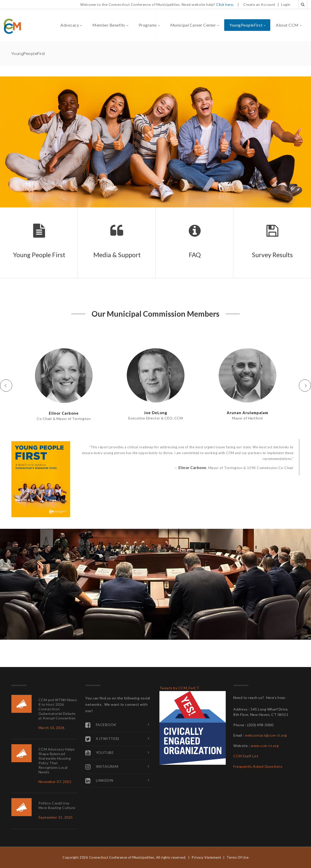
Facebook (101, 725)
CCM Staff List (246, 756)
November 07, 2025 (55, 782)
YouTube (99, 753)
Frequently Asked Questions (258, 766)
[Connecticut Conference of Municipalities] (12, 26)
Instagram (102, 767)
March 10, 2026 (51, 728)
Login (286, 4)
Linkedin (99, 781)
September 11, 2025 (56, 817)
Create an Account (259, 4)
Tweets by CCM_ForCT (179, 688)
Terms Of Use (238, 857)
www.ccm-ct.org (265, 746)
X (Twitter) (102, 739)
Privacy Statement (206, 857)
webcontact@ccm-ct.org (266, 735)
